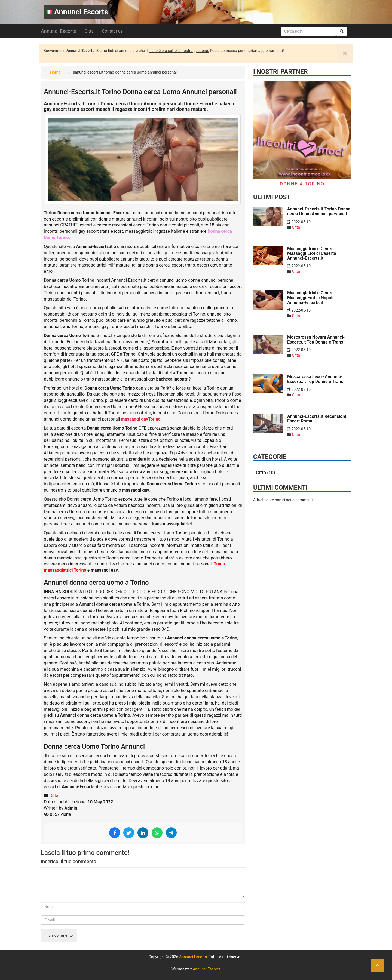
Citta (89, 31)
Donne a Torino (302, 184)
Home (55, 72)
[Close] (345, 53)
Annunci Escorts (77, 12)
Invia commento (59, 935)
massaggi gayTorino (141, 419)
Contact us (112, 31)
